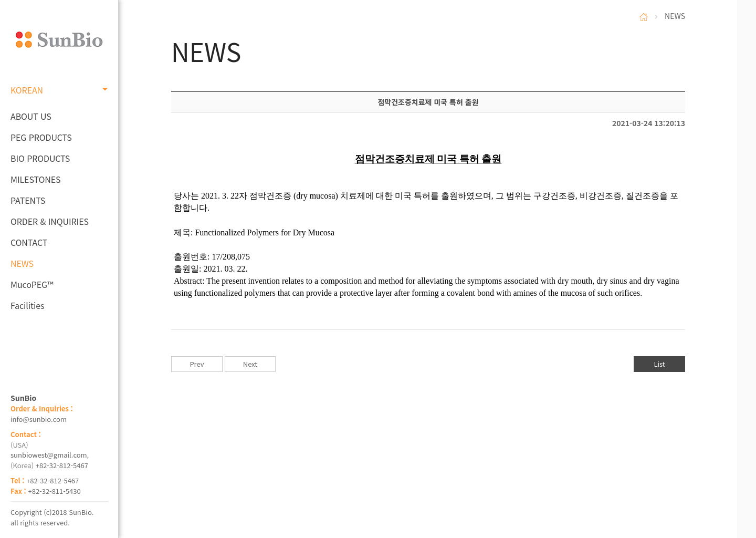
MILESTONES (35, 179)
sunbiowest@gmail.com (49, 455)
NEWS (22, 263)
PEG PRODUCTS (41, 137)
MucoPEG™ (32, 284)
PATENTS (28, 200)
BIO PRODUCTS (40, 158)
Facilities (28, 305)
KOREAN (59, 90)
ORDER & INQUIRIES (50, 221)
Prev (197, 364)
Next (250, 364)
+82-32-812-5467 (62, 465)
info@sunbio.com (39, 419)
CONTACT (29, 242)
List (659, 364)
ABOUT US (31, 116)
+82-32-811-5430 (55, 491)
